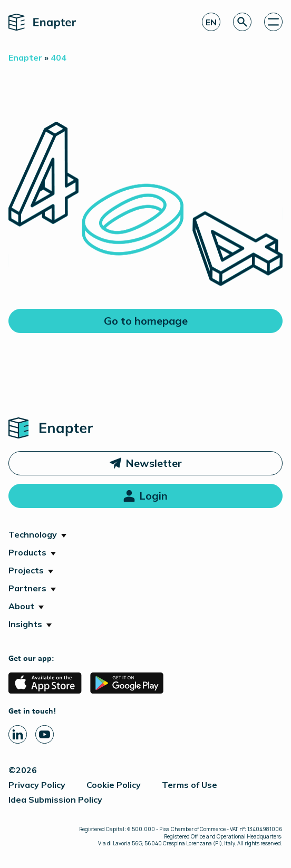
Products (27, 552)
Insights (25, 624)
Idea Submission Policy (55, 799)
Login (153, 496)
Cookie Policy (114, 785)
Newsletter (154, 463)
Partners (27, 588)
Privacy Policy (37, 785)
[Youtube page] (45, 734)
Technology (33, 534)
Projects (26, 570)
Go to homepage (146, 321)
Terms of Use (190, 785)
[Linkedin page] (18, 734)
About (21, 606)
